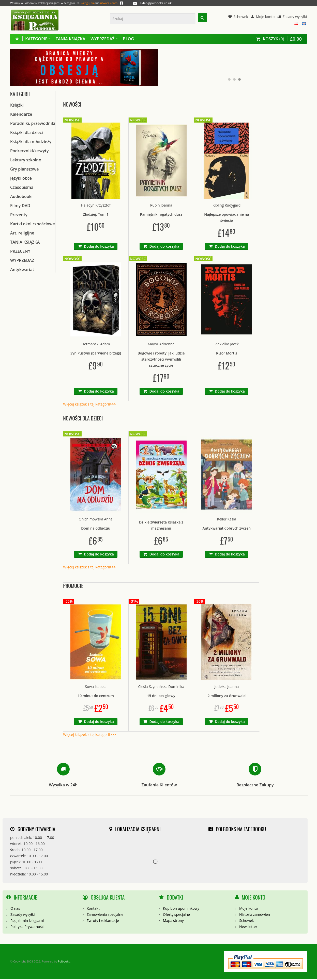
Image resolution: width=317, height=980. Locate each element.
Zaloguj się (88, 3)
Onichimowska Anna (96, 520)
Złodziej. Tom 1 (96, 215)
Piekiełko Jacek (227, 345)
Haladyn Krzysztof (96, 206)
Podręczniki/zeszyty (29, 151)
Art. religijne (22, 234)
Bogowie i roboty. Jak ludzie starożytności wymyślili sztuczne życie (161, 360)
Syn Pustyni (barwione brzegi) (96, 354)
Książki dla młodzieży (31, 142)
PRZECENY (20, 252)
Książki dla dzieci (27, 133)
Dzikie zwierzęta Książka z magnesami (161, 526)
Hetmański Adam (96, 345)
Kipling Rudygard (227, 206)
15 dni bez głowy (161, 696)
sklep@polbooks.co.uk (156, 3)
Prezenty (19, 215)
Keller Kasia (227, 520)
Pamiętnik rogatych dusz (161, 215)
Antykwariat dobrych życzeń (227, 529)
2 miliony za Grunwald (227, 696)
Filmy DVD (20, 206)
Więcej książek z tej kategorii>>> (89, 405)
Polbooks (64, 962)
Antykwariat (22, 270)
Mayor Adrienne (161, 345)
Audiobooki (21, 197)
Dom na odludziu (96, 529)
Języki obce (21, 179)
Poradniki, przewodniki (33, 124)
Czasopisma (22, 188)
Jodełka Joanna (227, 687)
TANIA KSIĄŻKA (25, 243)
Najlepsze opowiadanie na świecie (227, 218)
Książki (17, 106)
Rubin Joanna (161, 206)
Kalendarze (21, 115)
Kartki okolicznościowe (33, 225)
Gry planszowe (25, 170)
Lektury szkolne (26, 161)
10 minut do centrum (96, 696)
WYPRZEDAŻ (22, 261)
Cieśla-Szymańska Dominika (161, 687)
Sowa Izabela (96, 687)
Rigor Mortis (227, 354)
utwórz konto (109, 3)
